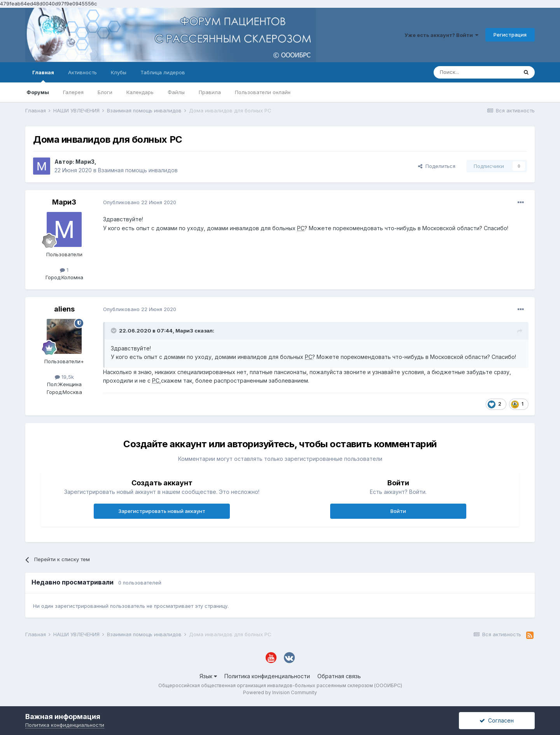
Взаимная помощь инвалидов (138, 170)
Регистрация (510, 35)
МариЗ (85, 162)
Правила (210, 92)
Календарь (140, 92)
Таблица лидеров (163, 72)
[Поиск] (476, 72)
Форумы (38, 92)
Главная (43, 76)
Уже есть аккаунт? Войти (441, 35)
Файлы (176, 92)
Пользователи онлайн (263, 92)
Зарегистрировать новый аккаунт (162, 511)
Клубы (119, 72)
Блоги (105, 92)
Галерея (73, 92)
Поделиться (437, 166)
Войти (398, 511)
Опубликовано (140, 202)
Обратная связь (339, 676)
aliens (64, 309)
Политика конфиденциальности (267, 676)
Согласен (497, 720)
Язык (208, 676)
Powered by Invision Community (280, 692)
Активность (82, 72)
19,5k (64, 377)
